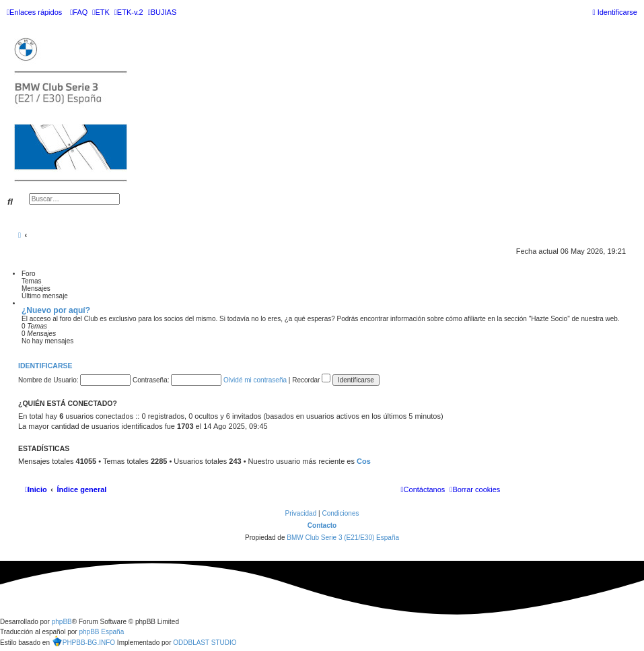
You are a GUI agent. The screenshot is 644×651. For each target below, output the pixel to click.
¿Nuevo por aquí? (56, 310)
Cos (364, 461)
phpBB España (101, 632)
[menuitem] (79, 12)
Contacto (322, 525)
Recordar (311, 380)
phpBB (62, 622)
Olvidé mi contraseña (255, 380)
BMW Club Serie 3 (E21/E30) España (343, 538)
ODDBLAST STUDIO (205, 643)
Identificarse (45, 366)
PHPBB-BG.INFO (83, 641)
